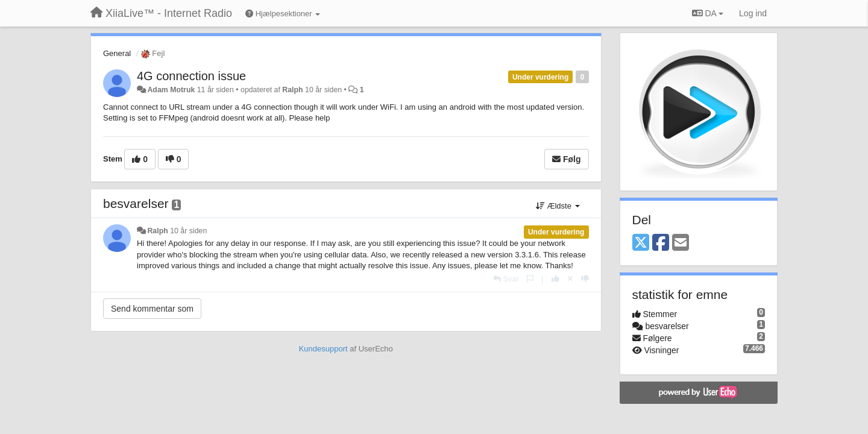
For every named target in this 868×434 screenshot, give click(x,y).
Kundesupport (323, 349)
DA (708, 13)
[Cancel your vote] (570, 279)
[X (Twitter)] (641, 243)
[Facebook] (661, 243)
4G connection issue (191, 76)
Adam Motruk (171, 90)
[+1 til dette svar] (555, 279)
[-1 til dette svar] (585, 279)
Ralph (292, 90)
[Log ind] (753, 13)
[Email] (681, 243)
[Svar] (506, 279)
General (117, 53)
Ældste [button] (558, 206)
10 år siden (188, 231)
